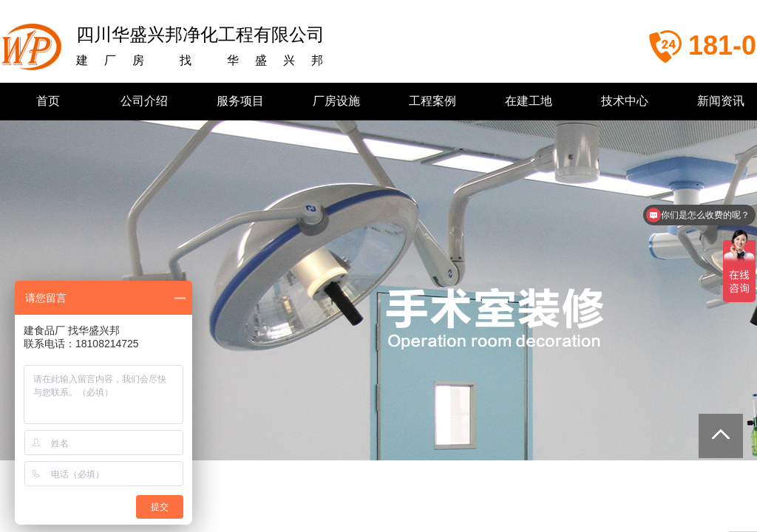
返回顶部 (721, 436)
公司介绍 (144, 101)
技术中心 (625, 101)
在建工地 (529, 101)
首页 (48, 101)
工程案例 (432, 101)
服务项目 (240, 101)
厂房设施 (336, 101)
